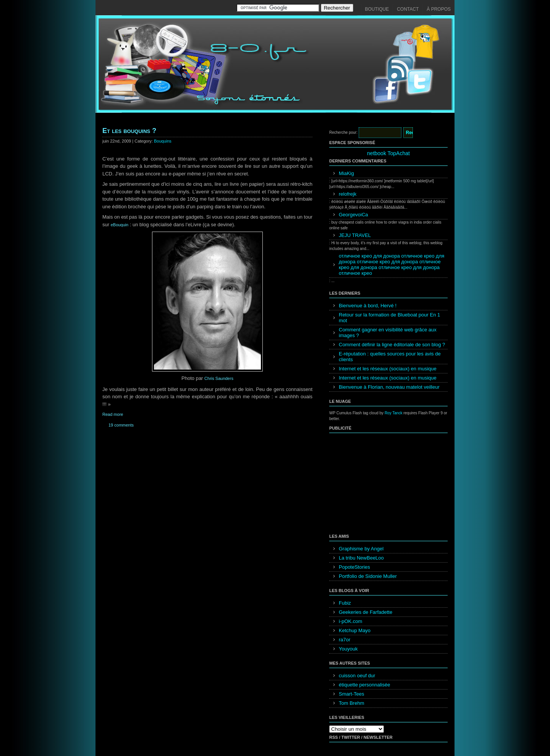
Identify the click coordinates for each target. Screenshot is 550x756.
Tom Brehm (351, 703)
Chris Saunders (219, 378)
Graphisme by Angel (361, 549)
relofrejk (348, 194)
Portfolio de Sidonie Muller (368, 576)
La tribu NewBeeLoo (361, 558)
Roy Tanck (394, 413)
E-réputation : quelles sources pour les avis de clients (390, 357)
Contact (408, 9)
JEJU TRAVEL (355, 235)
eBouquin (120, 225)
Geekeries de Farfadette (366, 612)
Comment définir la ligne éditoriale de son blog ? (392, 345)
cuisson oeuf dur (357, 676)
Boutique (377, 9)
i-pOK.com (350, 621)
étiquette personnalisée (364, 685)
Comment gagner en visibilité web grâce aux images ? (388, 333)
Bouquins (163, 141)
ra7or (345, 640)
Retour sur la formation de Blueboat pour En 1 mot (389, 318)
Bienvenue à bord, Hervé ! (368, 306)
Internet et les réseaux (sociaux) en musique (388, 369)
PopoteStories (354, 567)
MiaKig (346, 173)
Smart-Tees (351, 694)
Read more (113, 414)
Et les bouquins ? (129, 131)
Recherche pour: (343, 132)
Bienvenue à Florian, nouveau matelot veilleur (389, 387)
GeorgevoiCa (353, 215)
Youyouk (348, 649)
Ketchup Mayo (355, 630)
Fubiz (345, 603)
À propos (439, 9)
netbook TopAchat (388, 153)
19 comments (121, 425)
